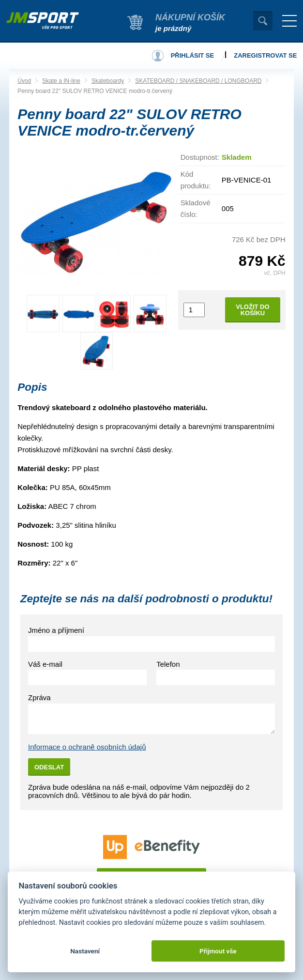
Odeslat (49, 767)
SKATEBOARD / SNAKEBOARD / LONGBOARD (198, 81)
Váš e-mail (45, 664)
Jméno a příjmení (56, 630)
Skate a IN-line (61, 81)
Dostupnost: (200, 157)
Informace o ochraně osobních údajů (87, 747)
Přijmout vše (218, 951)
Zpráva (39, 697)
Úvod (24, 81)
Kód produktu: (196, 180)
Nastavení (85, 951)
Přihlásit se (193, 55)
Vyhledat (263, 21)
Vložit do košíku (252, 310)
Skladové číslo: (196, 208)
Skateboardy (108, 81)
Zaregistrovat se (265, 55)
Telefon (168, 664)
